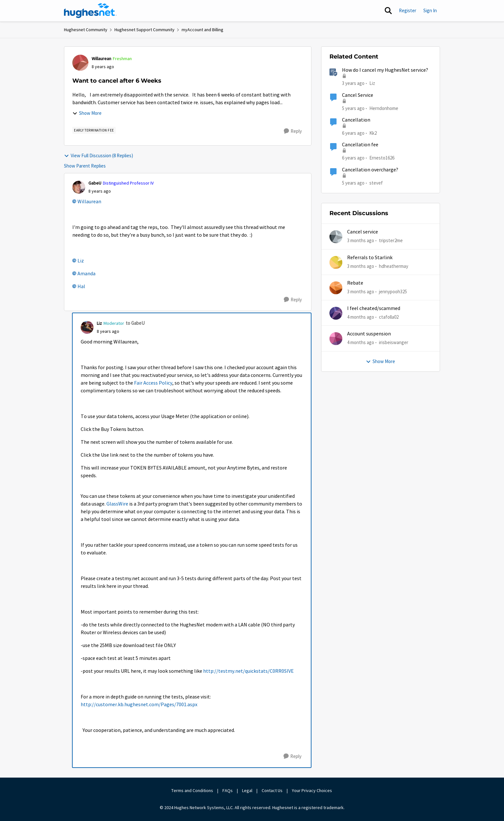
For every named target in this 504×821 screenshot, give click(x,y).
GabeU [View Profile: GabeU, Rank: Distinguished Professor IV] (95, 183)
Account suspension (369, 334)
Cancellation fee (360, 145)
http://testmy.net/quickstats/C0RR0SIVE (248, 671)
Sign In (430, 10)
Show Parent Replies (85, 166)
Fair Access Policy (153, 383)
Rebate (355, 283)
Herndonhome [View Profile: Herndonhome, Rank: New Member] (384, 108)
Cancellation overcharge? (370, 170)
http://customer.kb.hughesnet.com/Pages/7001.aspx (139, 705)
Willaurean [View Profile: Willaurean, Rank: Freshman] (101, 59)
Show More (87, 113)
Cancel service (363, 232)
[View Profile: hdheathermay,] (336, 262)
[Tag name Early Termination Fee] (94, 130)
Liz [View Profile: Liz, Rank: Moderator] (99, 323)
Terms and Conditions (192, 790)
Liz (81, 261)
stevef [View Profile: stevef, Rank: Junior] (376, 182)
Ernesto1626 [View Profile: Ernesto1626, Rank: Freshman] (382, 158)
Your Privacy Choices (312, 790)
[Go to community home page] (90, 11)
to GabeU (135, 323)
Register (408, 10)
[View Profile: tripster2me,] (336, 237)
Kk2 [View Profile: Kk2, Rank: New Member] (373, 133)
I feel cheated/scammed (374, 308)
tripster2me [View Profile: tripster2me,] (391, 240)
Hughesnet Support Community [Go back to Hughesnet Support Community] (144, 30)
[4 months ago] (361, 317)
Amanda (86, 274)
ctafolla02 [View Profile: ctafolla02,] (389, 317)
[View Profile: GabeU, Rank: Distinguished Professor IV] (79, 187)
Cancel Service (358, 95)
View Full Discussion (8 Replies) (99, 155)
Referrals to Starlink (370, 258)
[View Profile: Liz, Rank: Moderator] (87, 327)
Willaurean (89, 202)
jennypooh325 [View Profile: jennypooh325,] (393, 292)
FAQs (228, 790)
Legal (247, 790)
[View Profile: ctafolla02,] (336, 313)
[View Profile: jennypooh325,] (336, 288)
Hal (81, 287)
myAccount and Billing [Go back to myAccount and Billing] (203, 30)
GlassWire (117, 504)
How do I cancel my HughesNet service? (385, 70)
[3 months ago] (361, 241)
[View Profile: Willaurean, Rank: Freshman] (80, 63)
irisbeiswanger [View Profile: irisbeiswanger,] (394, 342)
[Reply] (293, 131)
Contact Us (272, 790)
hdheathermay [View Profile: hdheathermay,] (394, 266)
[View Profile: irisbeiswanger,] (336, 339)
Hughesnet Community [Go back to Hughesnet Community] (86, 30)
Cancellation (356, 120)
